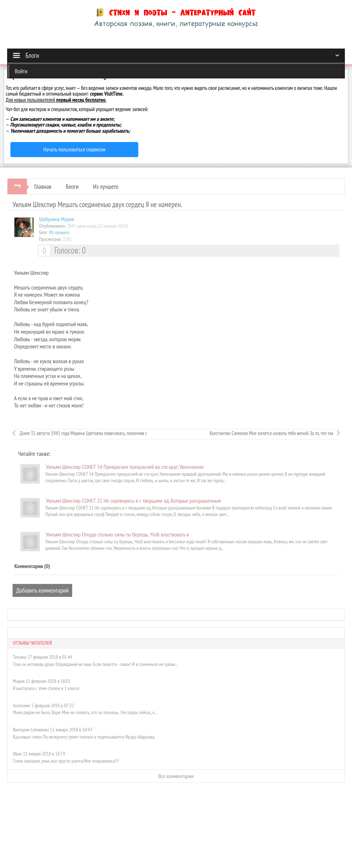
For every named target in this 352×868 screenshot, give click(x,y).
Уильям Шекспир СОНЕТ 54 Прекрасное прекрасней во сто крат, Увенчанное (125, 467)
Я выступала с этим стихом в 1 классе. (47, 688)
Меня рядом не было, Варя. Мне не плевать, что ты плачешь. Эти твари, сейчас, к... (85, 712)
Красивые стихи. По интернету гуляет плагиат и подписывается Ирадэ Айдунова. (84, 737)
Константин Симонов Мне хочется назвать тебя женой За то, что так (272, 433)
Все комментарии (176, 776)
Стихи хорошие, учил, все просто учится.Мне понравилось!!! (66, 761)
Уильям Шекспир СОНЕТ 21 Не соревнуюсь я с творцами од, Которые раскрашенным (133, 501)
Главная (43, 186)
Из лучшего (106, 186)
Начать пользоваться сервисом (75, 149)
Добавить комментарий (42, 590)
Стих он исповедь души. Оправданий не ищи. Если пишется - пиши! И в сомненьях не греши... (95, 664)
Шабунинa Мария (57, 219)
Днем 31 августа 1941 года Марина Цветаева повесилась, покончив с (83, 433)
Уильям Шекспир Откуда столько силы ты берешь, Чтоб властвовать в (117, 534)
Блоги (72, 186)
